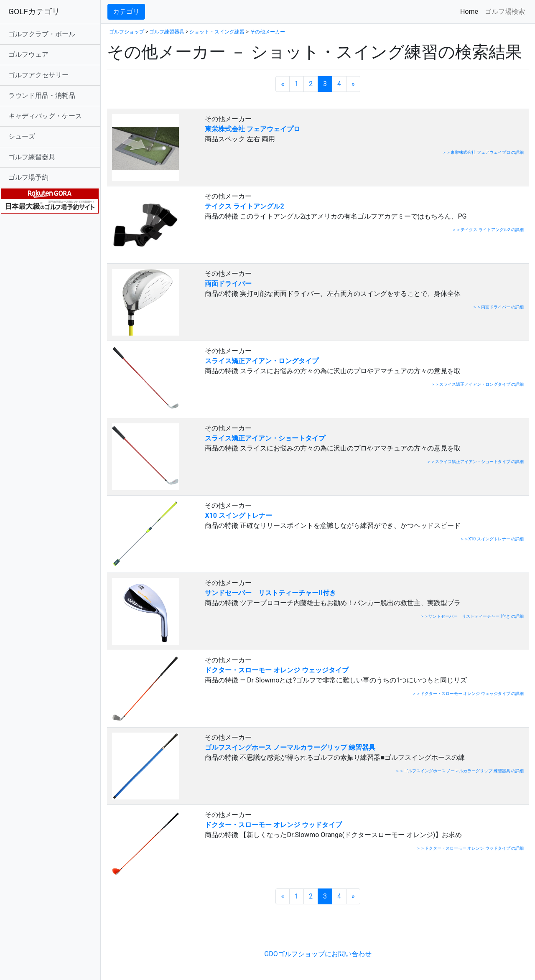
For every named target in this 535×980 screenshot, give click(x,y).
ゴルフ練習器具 (32, 157)
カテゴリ (126, 11)
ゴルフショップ (127, 32)
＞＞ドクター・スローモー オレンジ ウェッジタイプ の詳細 (468, 694)
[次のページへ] (353, 84)
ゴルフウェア (28, 55)
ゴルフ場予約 (28, 177)
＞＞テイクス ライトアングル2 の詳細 (488, 230)
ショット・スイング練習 (217, 32)
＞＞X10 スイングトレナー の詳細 (492, 539)
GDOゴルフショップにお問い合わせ (318, 954)
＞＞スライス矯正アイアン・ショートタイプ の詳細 (475, 462)
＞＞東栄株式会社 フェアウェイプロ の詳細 (483, 152)
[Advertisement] (205, 915)
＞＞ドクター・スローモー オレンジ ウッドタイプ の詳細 (470, 848)
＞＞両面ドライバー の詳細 (498, 307)
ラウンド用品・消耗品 (42, 95)
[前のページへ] (283, 84)
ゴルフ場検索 (505, 11)
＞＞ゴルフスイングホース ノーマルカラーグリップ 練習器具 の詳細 (460, 771)
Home (471, 11)
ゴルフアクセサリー (38, 75)
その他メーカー (267, 32)
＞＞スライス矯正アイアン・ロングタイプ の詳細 (477, 384)
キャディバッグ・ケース (45, 116)
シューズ (22, 136)
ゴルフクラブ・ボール (42, 34)
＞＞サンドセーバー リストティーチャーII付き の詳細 (472, 616)
